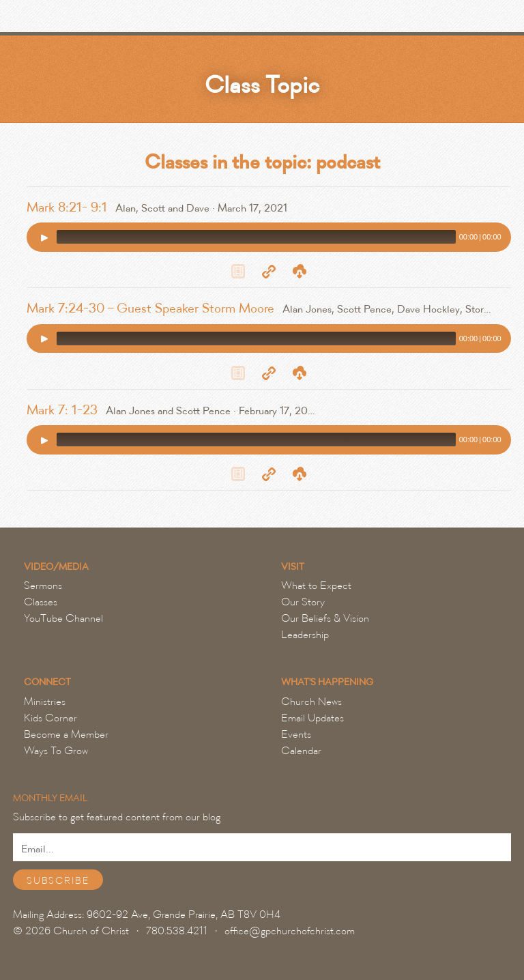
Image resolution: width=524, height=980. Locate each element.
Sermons (43, 586)
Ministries (45, 702)
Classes (41, 602)
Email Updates (312, 718)
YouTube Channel (63, 618)
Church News (311, 702)
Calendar (301, 751)
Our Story (303, 602)
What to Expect (316, 586)
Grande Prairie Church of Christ (85, 20)
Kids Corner (50, 718)
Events (296, 734)
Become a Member (66, 734)
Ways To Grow (56, 751)
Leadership (305, 635)
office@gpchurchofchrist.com (290, 931)
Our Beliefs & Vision (325, 618)
